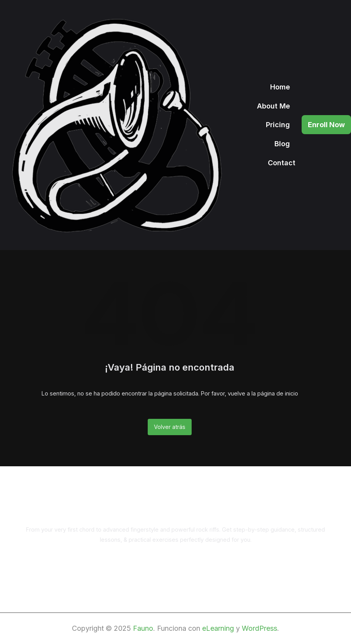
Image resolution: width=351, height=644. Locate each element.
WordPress (259, 628)
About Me (273, 106)
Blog (282, 144)
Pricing (278, 125)
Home (280, 87)
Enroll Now (326, 125)
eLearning (218, 628)
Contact (282, 163)
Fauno (143, 628)
